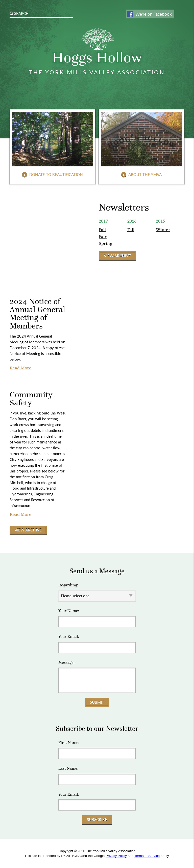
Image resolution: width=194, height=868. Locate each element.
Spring (105, 243)
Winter (163, 230)
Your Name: (69, 611)
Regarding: (68, 585)
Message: (66, 663)
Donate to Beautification (56, 174)
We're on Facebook (154, 14)
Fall (102, 230)
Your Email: (69, 637)
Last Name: (68, 768)
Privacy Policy (116, 856)
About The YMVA (145, 174)
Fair (103, 236)
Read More (20, 368)
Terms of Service (147, 856)
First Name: (69, 743)
